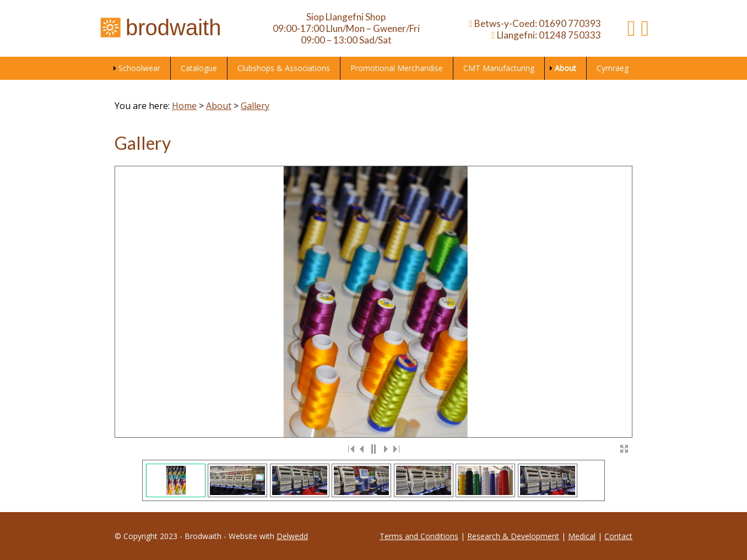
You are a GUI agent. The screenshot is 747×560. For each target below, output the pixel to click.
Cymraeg (613, 68)
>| (396, 449)
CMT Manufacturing (499, 68)
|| (373, 449)
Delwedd (292, 536)
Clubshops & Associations (284, 68)
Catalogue (199, 68)
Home (184, 106)
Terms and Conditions (419, 536)
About (565, 68)
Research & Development (513, 536)
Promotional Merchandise (397, 68)
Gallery (255, 106)
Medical (582, 536)
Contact (618, 536)
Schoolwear (139, 68)
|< (351, 449)
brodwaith (159, 28)
